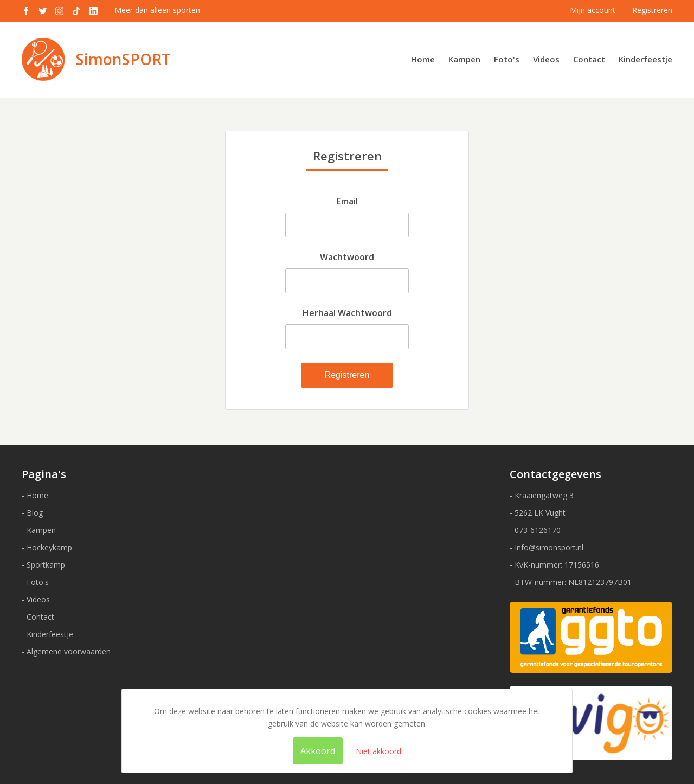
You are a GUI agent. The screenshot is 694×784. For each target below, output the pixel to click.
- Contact (38, 617)
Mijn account (593, 10)
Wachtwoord (347, 257)
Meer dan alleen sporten (157, 10)
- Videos (36, 599)
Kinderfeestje (645, 59)
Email (347, 201)
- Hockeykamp (47, 547)
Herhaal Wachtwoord (347, 313)
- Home (35, 495)
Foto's (507, 59)
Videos (546, 59)
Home (423, 59)
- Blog (32, 513)
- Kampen (39, 530)
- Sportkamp (43, 565)
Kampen (464, 59)
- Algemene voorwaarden (66, 651)
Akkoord (318, 751)
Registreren (652, 10)
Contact (589, 59)
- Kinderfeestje (47, 634)
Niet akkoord (378, 751)
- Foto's (35, 582)
